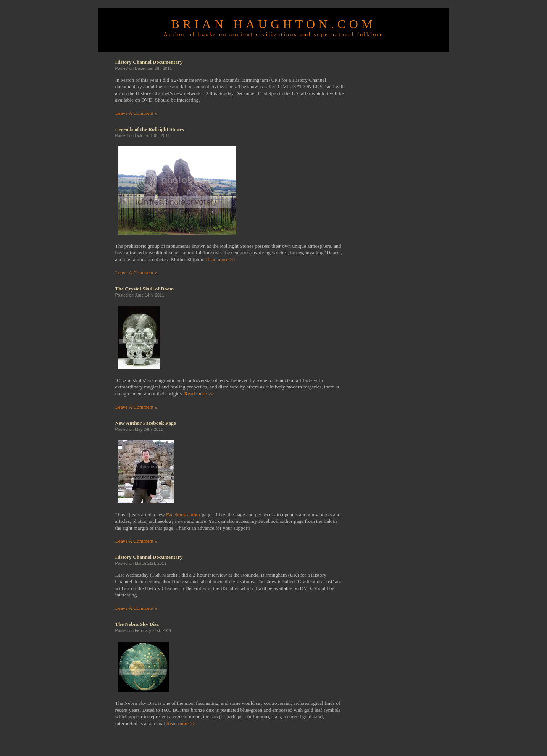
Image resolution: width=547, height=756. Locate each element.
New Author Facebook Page (146, 423)
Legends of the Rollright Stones (150, 129)
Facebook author (183, 515)
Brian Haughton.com (273, 24)
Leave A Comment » (136, 113)
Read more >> (220, 259)
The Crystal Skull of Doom (145, 289)
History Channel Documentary (149, 62)
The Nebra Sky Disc (137, 624)
